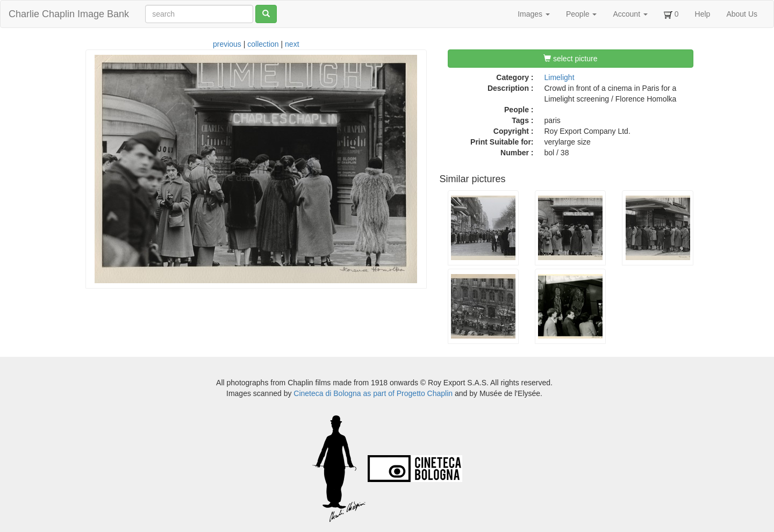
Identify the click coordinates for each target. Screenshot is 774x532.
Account (630, 14)
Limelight (560, 77)
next (292, 44)
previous (227, 44)
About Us (742, 14)
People (581, 14)
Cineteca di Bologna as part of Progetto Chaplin (373, 393)
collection (263, 44)
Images (534, 14)
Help (703, 14)
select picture (570, 59)
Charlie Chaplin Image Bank (69, 14)
